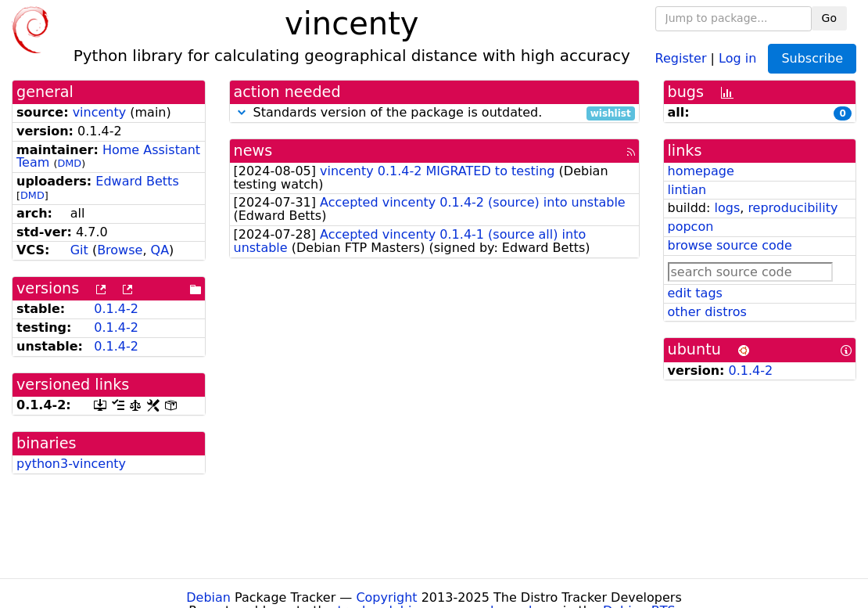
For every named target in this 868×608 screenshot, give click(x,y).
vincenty (100, 112)
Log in (737, 58)
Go (829, 18)
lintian (687, 190)
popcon (691, 227)
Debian (208, 597)
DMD (69, 163)
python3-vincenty (71, 464)
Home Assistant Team (108, 156)
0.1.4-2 (116, 309)
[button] (242, 112)
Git (79, 250)
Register (681, 58)
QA (160, 250)
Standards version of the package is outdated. (434, 113)
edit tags (695, 293)
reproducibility (793, 208)
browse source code (730, 245)
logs (727, 208)
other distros (707, 312)
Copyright (386, 597)
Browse (120, 250)
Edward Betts (137, 181)
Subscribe (812, 58)
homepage (701, 171)
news (253, 151)
